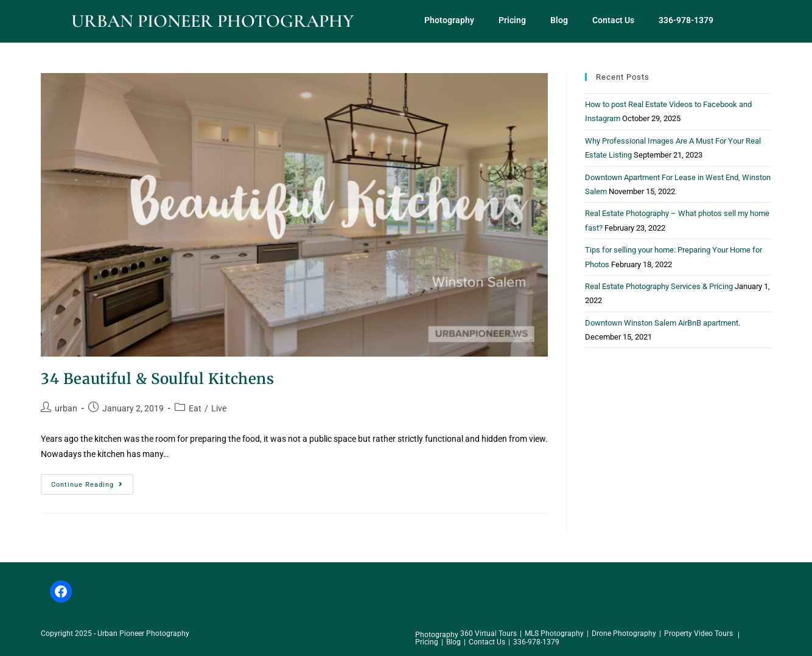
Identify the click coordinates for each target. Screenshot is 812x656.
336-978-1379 (686, 20)
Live (219, 408)
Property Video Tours (698, 633)
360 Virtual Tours (488, 633)
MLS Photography (554, 633)
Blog (559, 20)
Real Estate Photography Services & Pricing (659, 286)
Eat (195, 408)
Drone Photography (624, 633)
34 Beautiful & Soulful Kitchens (158, 379)
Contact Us (613, 20)
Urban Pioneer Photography (212, 21)
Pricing (512, 20)
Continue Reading (92, 481)
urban (66, 408)
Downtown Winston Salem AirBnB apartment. (663, 323)
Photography (449, 20)
